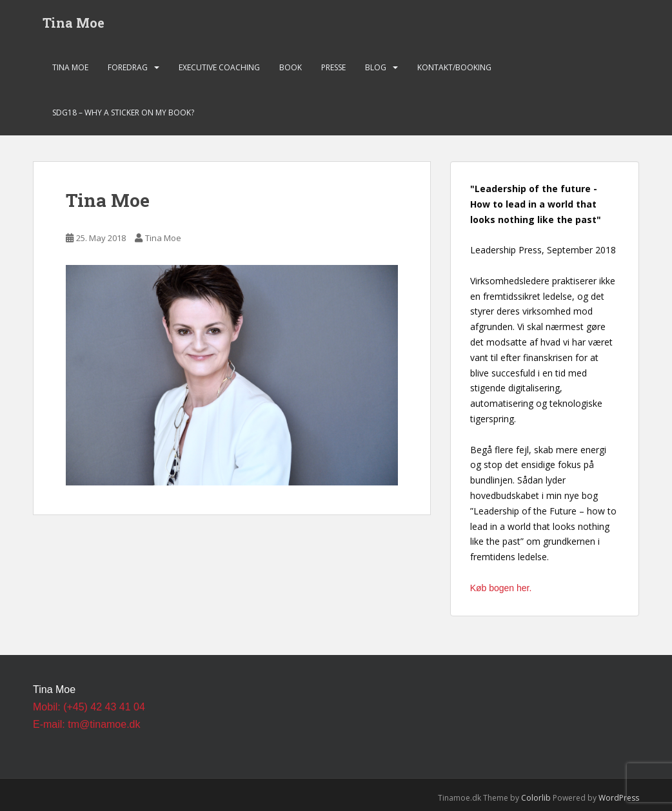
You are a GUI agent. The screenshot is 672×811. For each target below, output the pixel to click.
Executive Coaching (219, 67)
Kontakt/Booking (454, 67)
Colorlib (536, 798)
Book (291, 67)
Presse (333, 67)
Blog (376, 67)
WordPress (619, 798)
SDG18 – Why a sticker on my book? (123, 112)
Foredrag (128, 67)
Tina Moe (74, 23)
